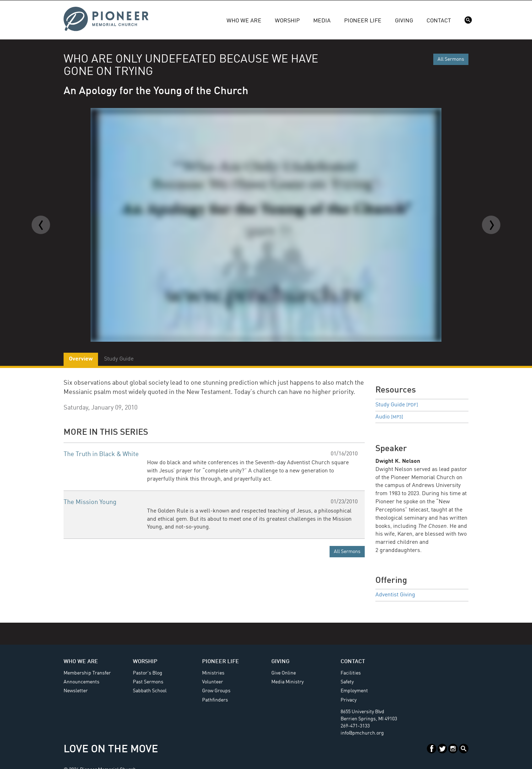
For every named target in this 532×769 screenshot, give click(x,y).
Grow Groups (216, 691)
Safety (347, 682)
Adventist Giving (395, 595)
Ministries (213, 673)
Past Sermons (148, 682)
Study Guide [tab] (119, 359)
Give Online (284, 673)
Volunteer (213, 682)
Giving (404, 21)
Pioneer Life (363, 21)
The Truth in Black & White (101, 454)
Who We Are (244, 21)
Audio (389, 417)
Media (322, 21)
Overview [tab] (81, 359)
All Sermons (451, 59)
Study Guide (397, 405)
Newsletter (76, 691)
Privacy (349, 700)
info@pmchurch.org (362, 733)
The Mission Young (90, 502)
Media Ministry (287, 682)
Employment (354, 691)
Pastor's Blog (148, 673)
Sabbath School (150, 691)
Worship (287, 21)
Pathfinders (215, 700)
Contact (439, 21)
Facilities (351, 673)
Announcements (82, 682)
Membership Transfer (87, 673)
